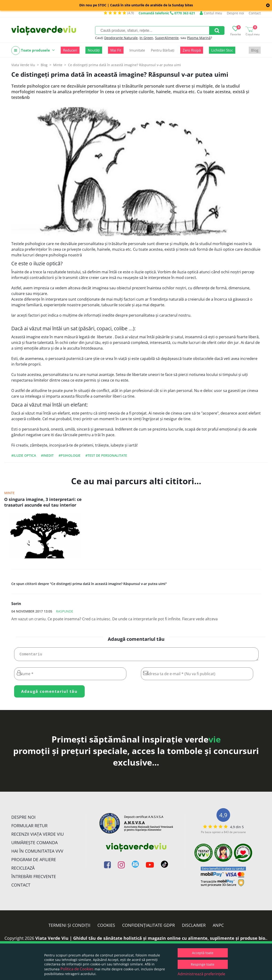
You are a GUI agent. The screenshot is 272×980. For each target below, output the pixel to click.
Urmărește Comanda (34, 844)
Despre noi (235, 13)
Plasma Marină (199, 38)
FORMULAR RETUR (29, 827)
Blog (255, 50)
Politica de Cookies (77, 969)
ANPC (218, 927)
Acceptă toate (203, 953)
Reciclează (23, 870)
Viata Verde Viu (23, 65)
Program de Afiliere (34, 861)
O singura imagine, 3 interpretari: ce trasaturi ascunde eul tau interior (43, 502)
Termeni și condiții (69, 927)
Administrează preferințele (201, 974)
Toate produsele (33, 50)
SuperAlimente (167, 38)
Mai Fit (116, 50)
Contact (255, 13)
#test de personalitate (106, 455)
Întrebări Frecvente (34, 878)
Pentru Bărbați (163, 50)
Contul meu (211, 13)
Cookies (106, 927)
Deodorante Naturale (121, 38)
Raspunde (65, 611)
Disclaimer (194, 927)
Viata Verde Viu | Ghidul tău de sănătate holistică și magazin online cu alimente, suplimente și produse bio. (151, 940)
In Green (146, 38)
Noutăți (94, 50)
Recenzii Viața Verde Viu (38, 836)
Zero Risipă (192, 50)
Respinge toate (203, 964)
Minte (9, 493)
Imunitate (137, 50)
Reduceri (70, 50)
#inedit (47, 455)
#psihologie (70, 455)
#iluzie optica (24, 455)
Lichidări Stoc (222, 50)
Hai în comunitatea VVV (37, 853)
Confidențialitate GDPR (148, 927)
